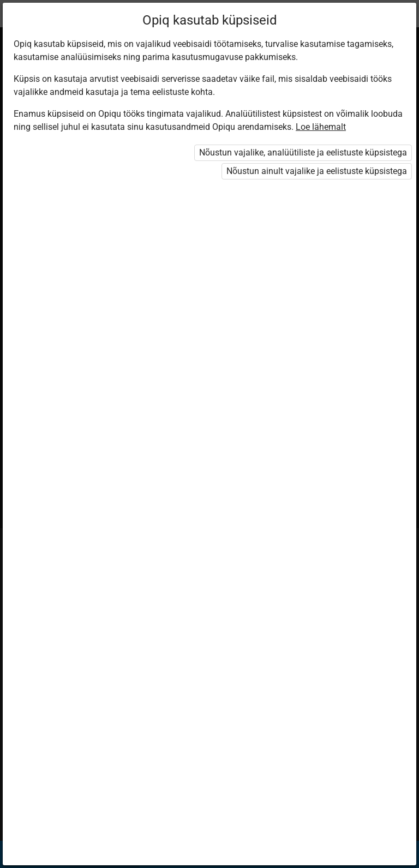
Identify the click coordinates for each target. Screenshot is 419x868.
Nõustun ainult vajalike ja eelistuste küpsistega (317, 171)
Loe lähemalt (321, 127)
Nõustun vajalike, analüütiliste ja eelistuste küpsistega (303, 152)
